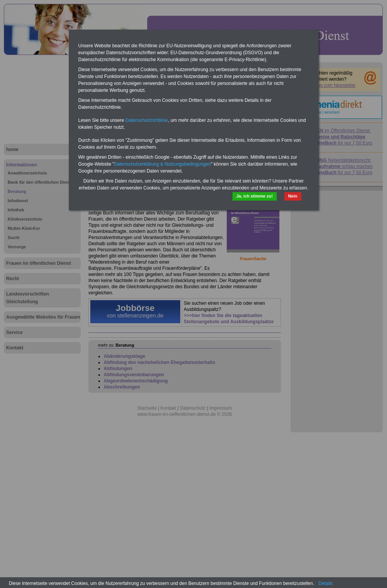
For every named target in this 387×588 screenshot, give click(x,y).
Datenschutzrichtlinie (147, 120)
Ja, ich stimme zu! (255, 196)
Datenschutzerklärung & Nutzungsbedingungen (163, 164)
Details (326, 583)
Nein (293, 196)
